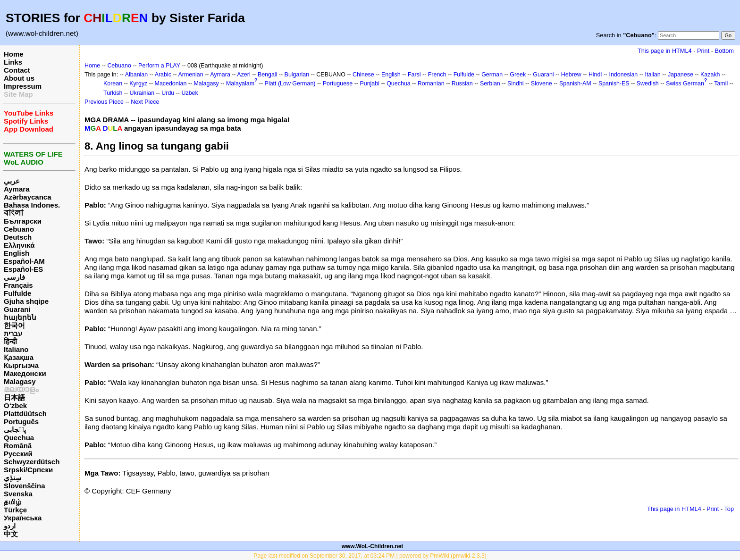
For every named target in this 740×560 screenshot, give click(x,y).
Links (13, 62)
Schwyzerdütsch (32, 462)
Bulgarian (297, 75)
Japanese (681, 75)
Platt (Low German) (290, 84)
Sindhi (516, 84)
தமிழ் (13, 502)
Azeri (244, 75)
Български (23, 221)
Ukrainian (142, 93)
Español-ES (23, 269)
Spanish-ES (614, 84)
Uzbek (189, 93)
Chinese (363, 75)
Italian (652, 75)
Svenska (18, 494)
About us (19, 78)
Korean (113, 84)
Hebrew (571, 75)
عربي (12, 181)
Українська (23, 518)
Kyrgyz (138, 84)
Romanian (431, 84)
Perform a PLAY (159, 66)
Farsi (414, 75)
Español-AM (24, 261)
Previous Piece (104, 102)
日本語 (14, 397)
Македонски (25, 373)
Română (18, 446)
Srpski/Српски (28, 470)
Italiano (16, 349)
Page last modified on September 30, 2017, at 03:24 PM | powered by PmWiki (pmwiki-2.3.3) (370, 556)
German (492, 75)
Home (14, 54)
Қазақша (19, 357)
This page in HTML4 (665, 51)
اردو (10, 526)
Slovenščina (25, 486)
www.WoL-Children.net (373, 546)
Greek (518, 75)
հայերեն (20, 317)
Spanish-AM (575, 84)
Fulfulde (17, 293)
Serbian (490, 84)
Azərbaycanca (28, 197)
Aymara (17, 189)
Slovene (542, 84)
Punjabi (370, 84)
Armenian (190, 75)
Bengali (268, 75)
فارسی (14, 277)
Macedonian (171, 84)
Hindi (595, 75)
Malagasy (20, 381)
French (437, 75)
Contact (17, 70)
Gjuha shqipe (26, 301)
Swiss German (685, 84)
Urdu (168, 93)
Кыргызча (21, 365)
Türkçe (15, 510)
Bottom (724, 51)
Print (703, 51)
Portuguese (338, 84)
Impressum (23, 86)
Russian (462, 84)
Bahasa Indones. (32, 205)
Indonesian (623, 75)
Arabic (163, 75)
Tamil (721, 84)
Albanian (136, 75)
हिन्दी (10, 341)
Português (21, 422)
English (17, 253)
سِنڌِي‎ (13, 478)
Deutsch (18, 237)
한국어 (14, 325)
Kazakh (710, 75)
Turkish (113, 93)
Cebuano (19, 229)
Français (18, 285)
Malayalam (240, 84)
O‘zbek (15, 405)
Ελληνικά (19, 245)
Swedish (648, 84)
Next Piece (145, 102)
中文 (11, 534)
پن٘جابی (15, 430)
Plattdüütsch (25, 414)
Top (729, 509)
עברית (13, 333)
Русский (18, 454)
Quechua (19, 438)
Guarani (17, 309)
